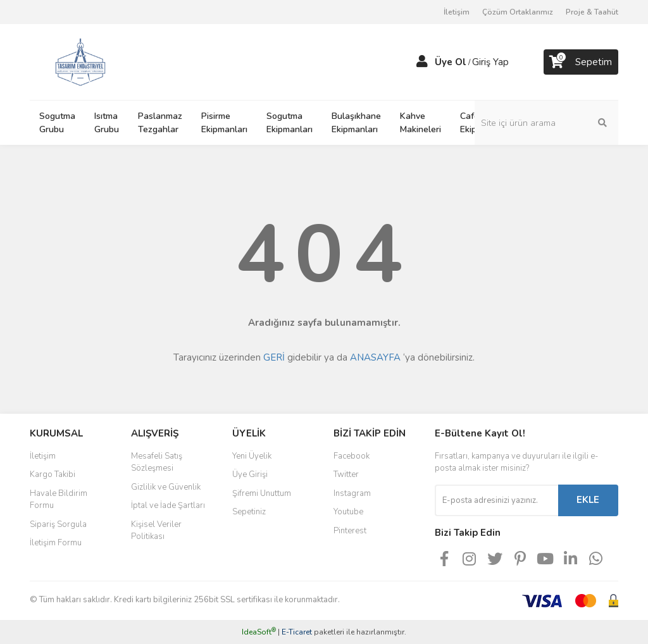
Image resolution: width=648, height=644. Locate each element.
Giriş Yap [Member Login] (490, 62)
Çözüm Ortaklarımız (518, 12)
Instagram (352, 493)
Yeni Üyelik (252, 456)
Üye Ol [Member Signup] (451, 62)
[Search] (555, 123)
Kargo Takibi (53, 474)
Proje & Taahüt (592, 12)
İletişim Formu (56, 543)
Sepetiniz (249, 512)
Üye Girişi (250, 474)
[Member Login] (422, 62)
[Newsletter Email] (496, 500)
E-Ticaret (297, 632)
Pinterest (350, 531)
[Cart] (581, 62)
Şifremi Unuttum (262, 493)
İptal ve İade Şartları (168, 505)
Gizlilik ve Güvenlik (166, 487)
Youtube (348, 512)
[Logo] (80, 61)
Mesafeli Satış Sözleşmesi (157, 462)
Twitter (346, 474)
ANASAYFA (375, 357)
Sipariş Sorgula (58, 524)
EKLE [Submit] (588, 500)
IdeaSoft (259, 632)
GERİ (274, 357)
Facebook (352, 456)
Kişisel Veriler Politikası (156, 531)
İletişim (457, 12)
